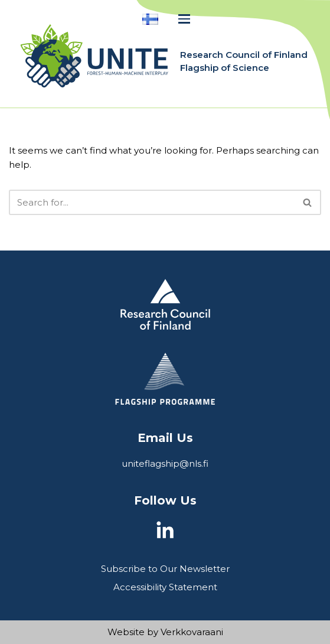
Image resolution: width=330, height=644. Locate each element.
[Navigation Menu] (184, 19)
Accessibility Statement (165, 587)
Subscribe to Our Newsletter (165, 569)
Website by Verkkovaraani (165, 632)
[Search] (152, 202)
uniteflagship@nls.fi (165, 464)
